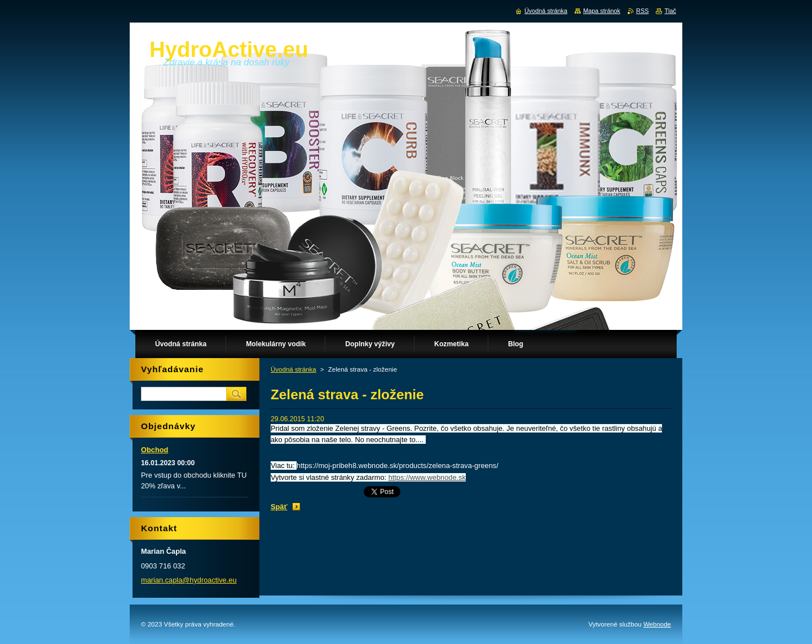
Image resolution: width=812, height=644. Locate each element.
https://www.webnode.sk (427, 477)
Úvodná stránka (294, 369)
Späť (279, 507)
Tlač (670, 11)
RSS (642, 11)
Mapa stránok (602, 11)
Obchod (155, 450)
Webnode (657, 624)
